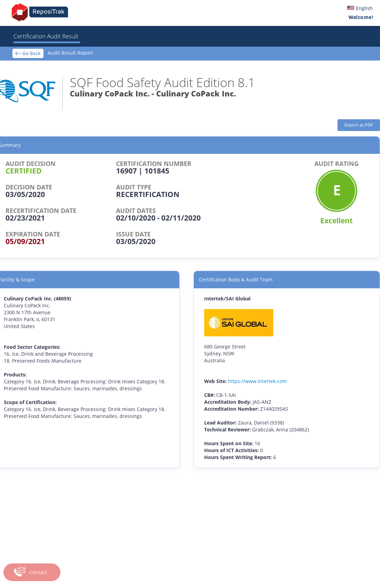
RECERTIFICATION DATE (41, 211)
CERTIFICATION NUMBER (154, 164)
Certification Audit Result (46, 36)
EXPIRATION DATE (33, 234)
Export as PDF (359, 125)
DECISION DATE (29, 187)
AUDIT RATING (336, 164)
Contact (38, 572)
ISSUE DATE (133, 234)
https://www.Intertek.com (257, 381)
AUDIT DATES (136, 211)
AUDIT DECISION (31, 164)
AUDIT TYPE (134, 187)
